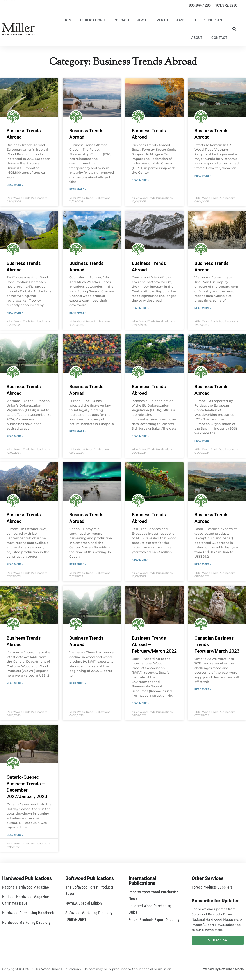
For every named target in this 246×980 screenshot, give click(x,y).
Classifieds (185, 20)
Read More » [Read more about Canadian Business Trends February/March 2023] (203, 689)
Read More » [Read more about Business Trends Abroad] (15, 185)
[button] (234, 29)
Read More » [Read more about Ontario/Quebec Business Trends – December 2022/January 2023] (15, 835)
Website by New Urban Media (224, 969)
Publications (94, 20)
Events (161, 20)
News (142, 20)
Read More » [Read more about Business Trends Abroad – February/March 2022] (140, 703)
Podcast (122, 20)
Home (69, 20)
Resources (213, 20)
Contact (219, 38)
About (198, 38)
